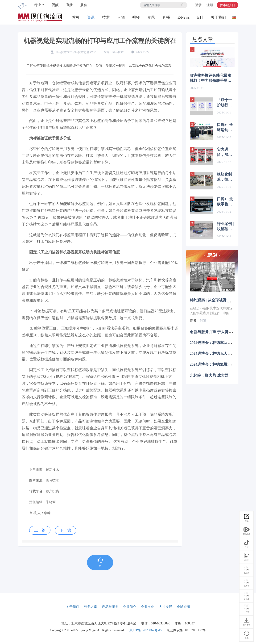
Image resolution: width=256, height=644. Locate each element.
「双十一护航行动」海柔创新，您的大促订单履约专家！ (224, 103)
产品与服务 (110, 607)
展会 (83, 5)
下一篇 (66, 530)
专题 (151, 17)
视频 (55, 5)
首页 (76, 17)
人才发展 (165, 607)
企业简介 (130, 607)
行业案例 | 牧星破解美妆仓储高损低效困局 (225, 227)
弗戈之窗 (91, 607)
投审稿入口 (228, 5)
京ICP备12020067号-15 (146, 630)
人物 (121, 17)
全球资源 (183, 607)
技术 (106, 17)
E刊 (200, 17)
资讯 (91, 17)
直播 (69, 5)
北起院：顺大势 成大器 (209, 375)
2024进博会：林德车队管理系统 (216, 343)
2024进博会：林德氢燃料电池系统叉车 (222, 364)
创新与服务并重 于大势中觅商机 (217, 332)
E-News (184, 17)
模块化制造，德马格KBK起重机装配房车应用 (225, 177)
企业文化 (148, 607)
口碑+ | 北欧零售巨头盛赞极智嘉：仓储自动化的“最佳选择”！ (225, 202)
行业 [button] (38, 5)
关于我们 (218, 17)
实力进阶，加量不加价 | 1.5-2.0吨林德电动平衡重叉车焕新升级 (224, 152)
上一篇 (40, 530)
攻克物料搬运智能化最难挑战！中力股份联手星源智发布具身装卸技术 (211, 78)
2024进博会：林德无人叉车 (212, 353)
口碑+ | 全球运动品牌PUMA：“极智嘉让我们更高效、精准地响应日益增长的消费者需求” (226, 128)
